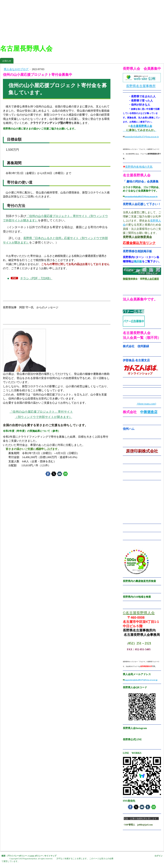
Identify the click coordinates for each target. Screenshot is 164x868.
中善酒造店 (149, 412)
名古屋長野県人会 (141, 126)
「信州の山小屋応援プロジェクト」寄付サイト (41, 412)
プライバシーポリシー (17, 856)
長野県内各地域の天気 (139, 167)
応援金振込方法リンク (139, 243)
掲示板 (138, 261)
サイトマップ (50, 856)
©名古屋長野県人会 (139, 613)
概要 (3, 856)
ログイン (159, 856)
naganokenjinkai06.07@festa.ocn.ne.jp (142, 137)
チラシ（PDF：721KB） (36, 278)
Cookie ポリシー (36, 856)
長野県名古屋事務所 (141, 86)
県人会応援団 (152, 279)
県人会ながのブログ (16, 69)
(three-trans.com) (146, 404)
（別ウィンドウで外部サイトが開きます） (43, 417)
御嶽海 (127, 279)
